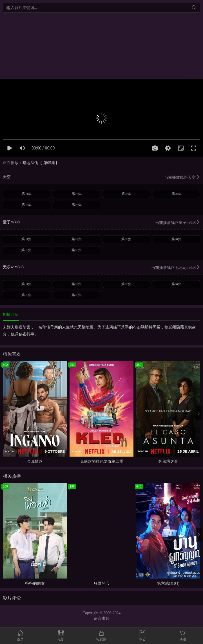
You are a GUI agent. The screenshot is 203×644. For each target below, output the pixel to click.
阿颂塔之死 (168, 462)
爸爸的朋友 (35, 583)
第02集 (77, 194)
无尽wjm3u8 (101, 268)
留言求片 (102, 619)
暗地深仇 (30, 163)
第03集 (126, 194)
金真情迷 (35, 462)
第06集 (77, 205)
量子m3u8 (101, 223)
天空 (101, 177)
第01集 (26, 194)
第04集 (177, 194)
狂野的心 (102, 583)
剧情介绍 (11, 315)
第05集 (26, 205)
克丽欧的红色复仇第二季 (102, 462)
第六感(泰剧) (168, 583)
